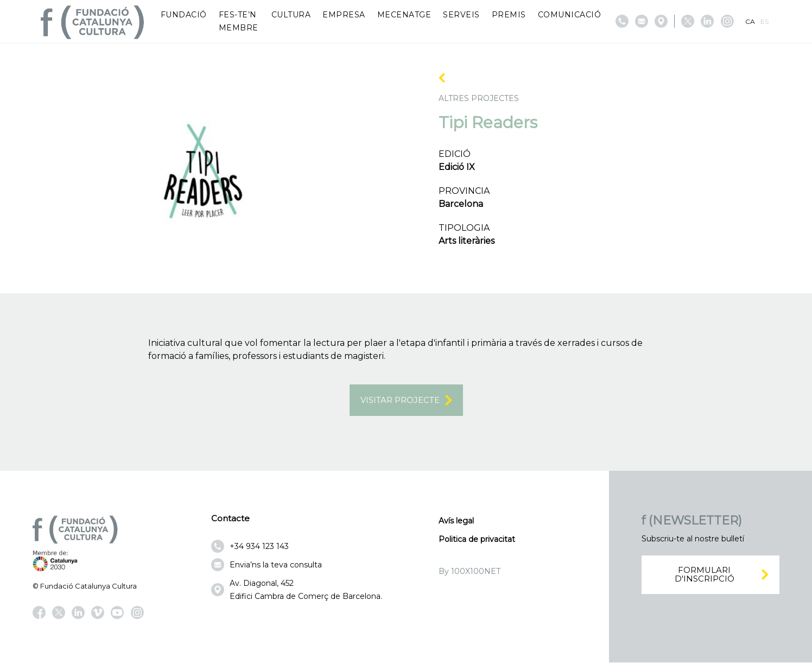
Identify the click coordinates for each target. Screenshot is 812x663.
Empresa (344, 15)
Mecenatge (404, 15)
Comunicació (570, 15)
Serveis (461, 15)
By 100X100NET (470, 572)
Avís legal (456, 522)
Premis (509, 15)
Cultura (291, 15)
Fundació (184, 15)
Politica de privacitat (477, 540)
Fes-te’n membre (239, 21)
